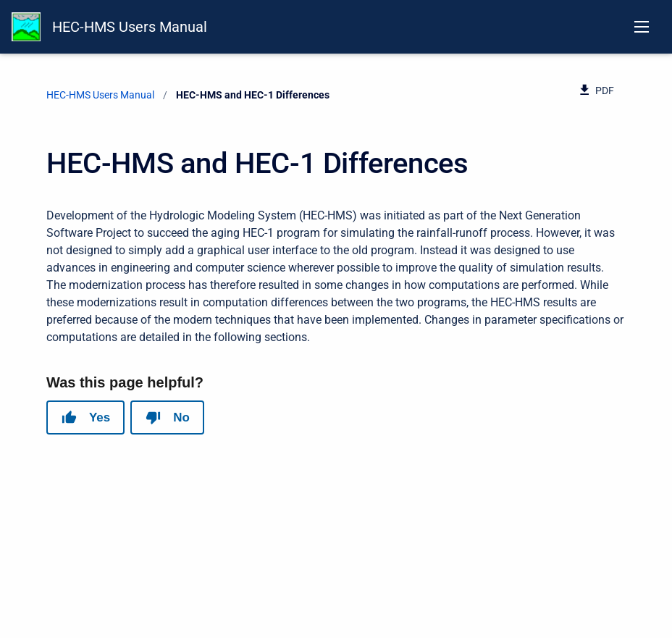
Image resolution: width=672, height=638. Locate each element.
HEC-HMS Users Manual (130, 27)
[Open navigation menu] (642, 27)
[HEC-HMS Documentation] (26, 27)
